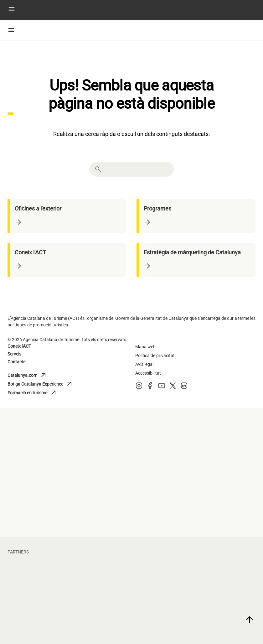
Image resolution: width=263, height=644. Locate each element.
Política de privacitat (155, 356)
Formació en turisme (35, 393)
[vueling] (216, 576)
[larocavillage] (131, 614)
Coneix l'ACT (19, 346)
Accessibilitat (148, 373)
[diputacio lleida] (131, 432)
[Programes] (197, 216)
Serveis (14, 354)
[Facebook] (150, 388)
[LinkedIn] (184, 388)
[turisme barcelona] (131, 469)
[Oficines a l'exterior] (68, 216)
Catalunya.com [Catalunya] (35, 375)
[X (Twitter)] (173, 388)
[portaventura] (47, 614)
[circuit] (131, 576)
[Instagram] (139, 388)
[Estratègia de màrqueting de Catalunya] (197, 260)
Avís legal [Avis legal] (144, 364)
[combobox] (137, 169)
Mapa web (145, 347)
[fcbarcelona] (47, 576)
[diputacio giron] (216, 432)
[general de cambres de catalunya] (47, 507)
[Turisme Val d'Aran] (216, 469)
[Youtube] (162, 388)
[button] (12, 10)
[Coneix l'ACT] (68, 260)
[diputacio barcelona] (47, 469)
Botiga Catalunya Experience (40, 384)
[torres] (216, 614)
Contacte (16, 362)
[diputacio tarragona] (47, 432)
